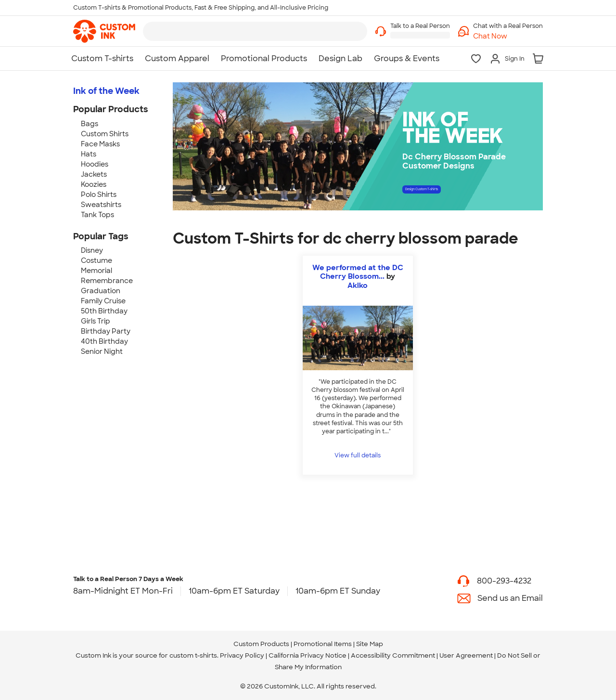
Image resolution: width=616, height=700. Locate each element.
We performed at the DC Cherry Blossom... (358, 272)
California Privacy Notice (308, 655)
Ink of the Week (106, 91)
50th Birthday (104, 311)
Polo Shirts (99, 194)
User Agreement (466, 655)
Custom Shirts (105, 134)
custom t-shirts (193, 655)
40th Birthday (104, 341)
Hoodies (95, 164)
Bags (90, 124)
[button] (508, 36)
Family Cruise (103, 301)
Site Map (370, 644)
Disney (92, 250)
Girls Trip (96, 321)
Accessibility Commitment (393, 655)
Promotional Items (323, 644)
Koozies (94, 184)
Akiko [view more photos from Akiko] (358, 285)
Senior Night (102, 351)
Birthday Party (106, 331)
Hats (89, 154)
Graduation (101, 291)
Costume (96, 260)
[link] (104, 31)
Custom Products (261, 644)
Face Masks (100, 144)
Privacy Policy (242, 655)
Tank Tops (97, 215)
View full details (358, 455)
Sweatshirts (101, 205)
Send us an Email (510, 598)
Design (456, 192)
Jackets (94, 174)
